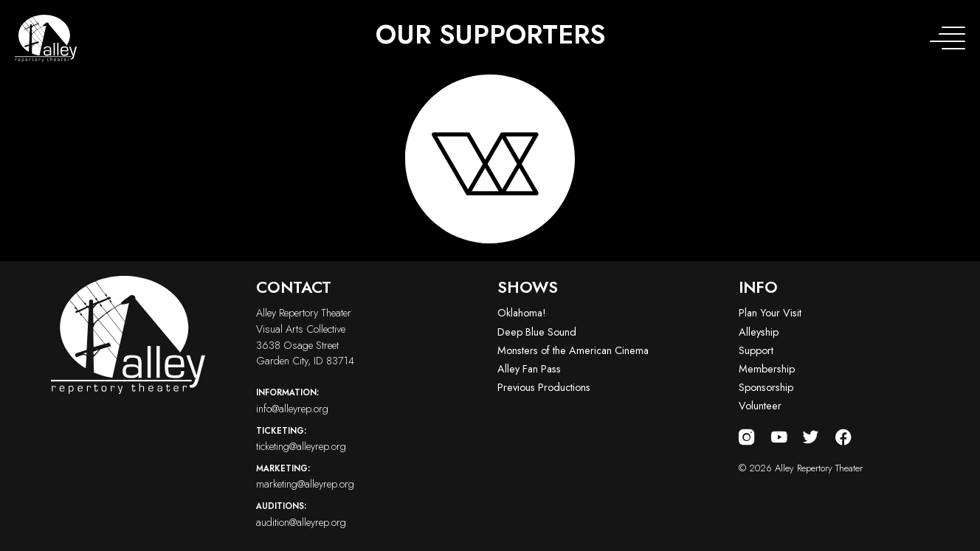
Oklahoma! (522, 313)
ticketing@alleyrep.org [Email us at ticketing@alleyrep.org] (369, 439)
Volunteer (760, 406)
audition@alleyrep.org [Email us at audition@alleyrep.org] (369, 514)
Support (756, 350)
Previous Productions (544, 387)
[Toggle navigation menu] (948, 38)
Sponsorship (766, 387)
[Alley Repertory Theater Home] (46, 38)
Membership (767, 369)
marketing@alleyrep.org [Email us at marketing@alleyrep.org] (369, 477)
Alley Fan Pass (529, 369)
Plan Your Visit (770, 313)
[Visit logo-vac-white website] (490, 159)
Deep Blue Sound (537, 332)
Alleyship (759, 332)
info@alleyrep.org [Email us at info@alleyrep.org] (369, 401)
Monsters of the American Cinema (573, 350)
